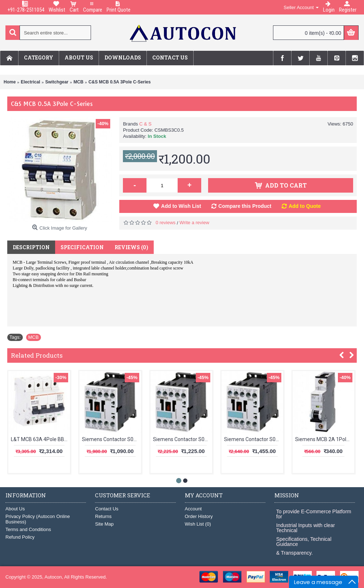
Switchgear (57, 82)
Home (10, 82)
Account (193, 509)
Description (31, 247)
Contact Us (107, 509)
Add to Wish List (181, 206)
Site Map (104, 524)
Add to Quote (305, 206)
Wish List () (198, 524)
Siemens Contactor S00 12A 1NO (183, 439)
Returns (103, 516)
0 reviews (166, 223)
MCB (78, 82)
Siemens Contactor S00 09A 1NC (111, 439)
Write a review (194, 223)
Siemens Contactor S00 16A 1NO (254, 439)
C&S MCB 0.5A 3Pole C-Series (120, 82)
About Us (15, 509)
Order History (199, 516)
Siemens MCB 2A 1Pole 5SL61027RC (325, 439)
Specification (82, 247)
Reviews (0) (131, 247)
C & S (145, 124)
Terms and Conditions (28, 529)
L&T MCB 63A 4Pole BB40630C (40, 439)
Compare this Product (245, 206)
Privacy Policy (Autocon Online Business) (38, 519)
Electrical (30, 82)
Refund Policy (20, 537)
